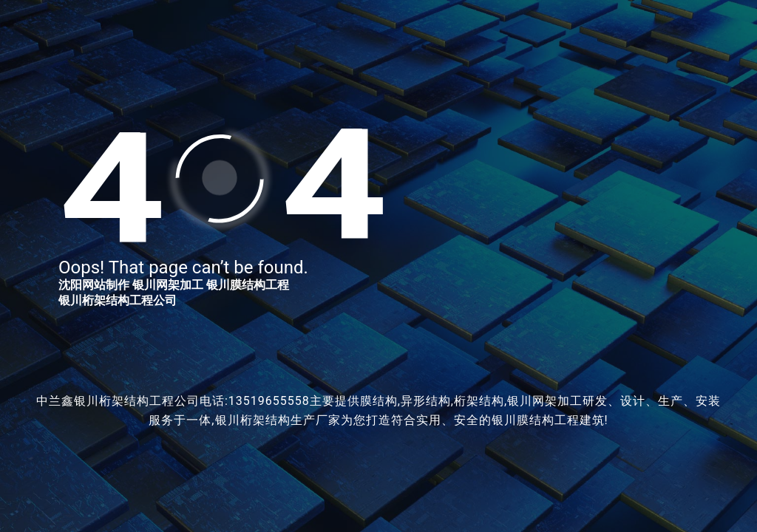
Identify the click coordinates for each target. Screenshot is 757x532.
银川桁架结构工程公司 (118, 300)
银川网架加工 (168, 285)
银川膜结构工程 (248, 285)
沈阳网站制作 (94, 285)
